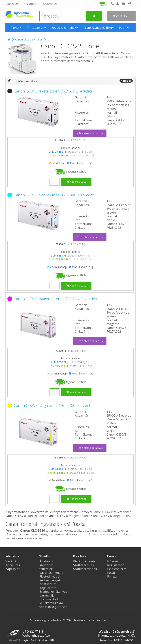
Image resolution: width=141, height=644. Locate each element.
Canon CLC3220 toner (29, 39)
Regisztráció (116, 565)
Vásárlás (14, 4)
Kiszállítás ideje (84, 561)
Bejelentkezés (117, 569)
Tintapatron (36, 28)
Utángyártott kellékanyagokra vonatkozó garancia (53, 603)
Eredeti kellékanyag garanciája (54, 593)
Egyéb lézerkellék (65, 28)
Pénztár (113, 576)
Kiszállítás (32, 4)
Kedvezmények (50, 580)
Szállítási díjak (84, 565)
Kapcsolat (50, 4)
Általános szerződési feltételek (47, 565)
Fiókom (113, 561)
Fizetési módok (50, 576)
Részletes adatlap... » (90, 133)
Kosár (111, 573)
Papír (124, 28)
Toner (16, 28)
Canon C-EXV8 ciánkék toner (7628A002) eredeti (54, 195)
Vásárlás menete (51, 573)
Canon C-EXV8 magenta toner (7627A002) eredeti (55, 299)
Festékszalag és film (98, 28)
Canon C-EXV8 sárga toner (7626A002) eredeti (53, 405)
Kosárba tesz (76, 182)
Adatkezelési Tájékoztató (48, 586)
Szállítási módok (85, 569)
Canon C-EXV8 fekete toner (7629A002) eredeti (53, 91)
